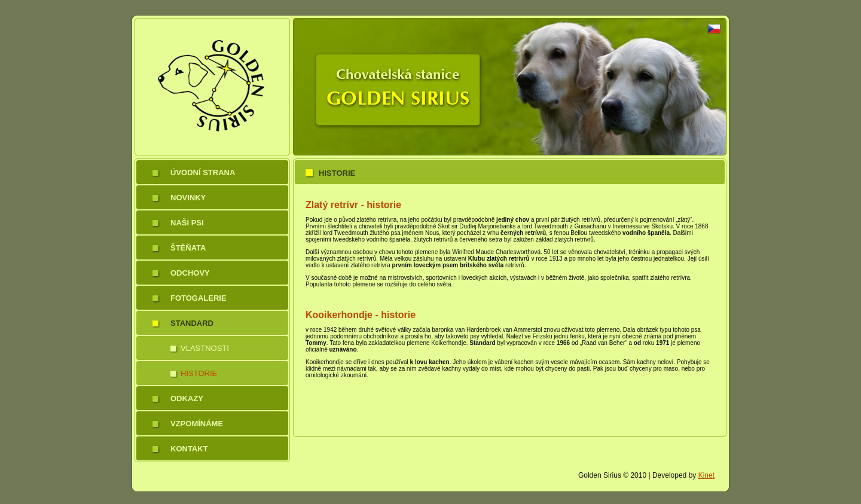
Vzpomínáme (197, 424)
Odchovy (190, 273)
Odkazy (187, 398)
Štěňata (188, 248)
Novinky (188, 198)
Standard (192, 323)
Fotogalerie (199, 298)
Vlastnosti (205, 348)
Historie (199, 373)
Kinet (706, 475)
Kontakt (189, 449)
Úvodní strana (203, 172)
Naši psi (187, 223)
